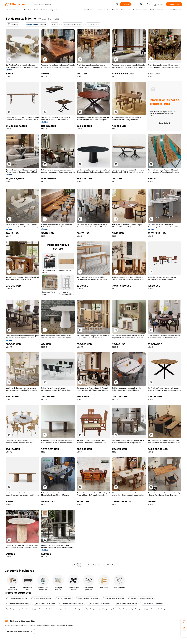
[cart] (149, 5)
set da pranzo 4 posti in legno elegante (101, 609)
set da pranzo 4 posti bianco (45, 609)
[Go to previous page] (74, 565)
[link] (184, 621)
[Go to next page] (113, 565)
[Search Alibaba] (74, 4)
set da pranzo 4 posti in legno (71, 609)
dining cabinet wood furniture (87, 598)
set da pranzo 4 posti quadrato (18, 609)
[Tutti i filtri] (13, 24)
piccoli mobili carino (63, 598)
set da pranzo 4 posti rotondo (126, 604)
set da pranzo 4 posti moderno (18, 604)
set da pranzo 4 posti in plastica (71, 604)
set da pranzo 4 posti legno (156, 609)
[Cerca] (125, 4)
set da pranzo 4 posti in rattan (99, 604)
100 (108, 565)
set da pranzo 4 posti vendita (152, 604)
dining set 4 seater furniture (113, 598)
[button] (117, 4)
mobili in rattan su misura (41, 598)
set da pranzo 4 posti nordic (44, 604)
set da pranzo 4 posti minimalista (141, 598)
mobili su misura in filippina (17, 598)
